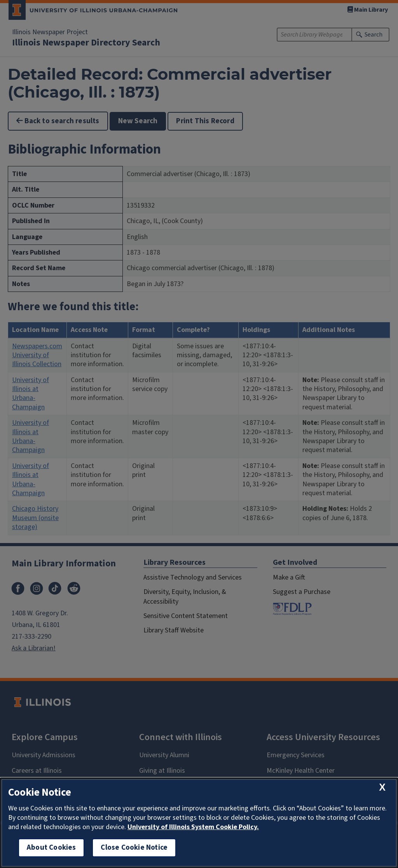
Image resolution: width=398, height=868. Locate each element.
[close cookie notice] (382, 787)
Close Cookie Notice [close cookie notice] (134, 848)
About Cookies (51, 848)
